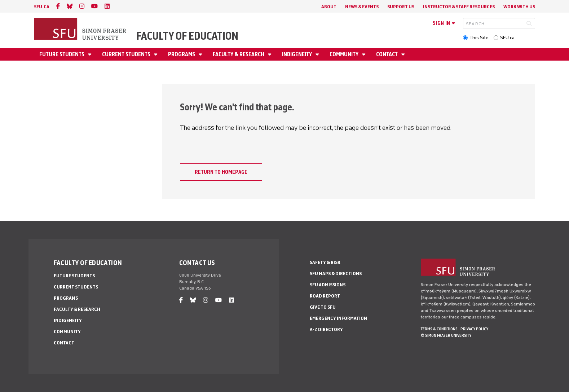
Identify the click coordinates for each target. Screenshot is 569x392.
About (329, 7)
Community (345, 54)
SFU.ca (507, 38)
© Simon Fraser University (446, 335)
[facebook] (58, 6)
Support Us (401, 7)
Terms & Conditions (439, 329)
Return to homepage (221, 172)
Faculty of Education (187, 36)
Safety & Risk (325, 262)
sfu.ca (42, 7)
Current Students (127, 54)
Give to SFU (323, 307)
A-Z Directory (326, 329)
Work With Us (519, 7)
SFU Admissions (328, 285)
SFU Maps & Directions (336, 274)
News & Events (362, 7)
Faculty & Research (239, 54)
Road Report (325, 296)
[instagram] (82, 6)
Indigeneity (297, 54)
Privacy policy (474, 329)
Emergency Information (338, 318)
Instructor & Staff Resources (459, 7)
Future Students (62, 54)
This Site (479, 38)
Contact (387, 54)
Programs (182, 54)
